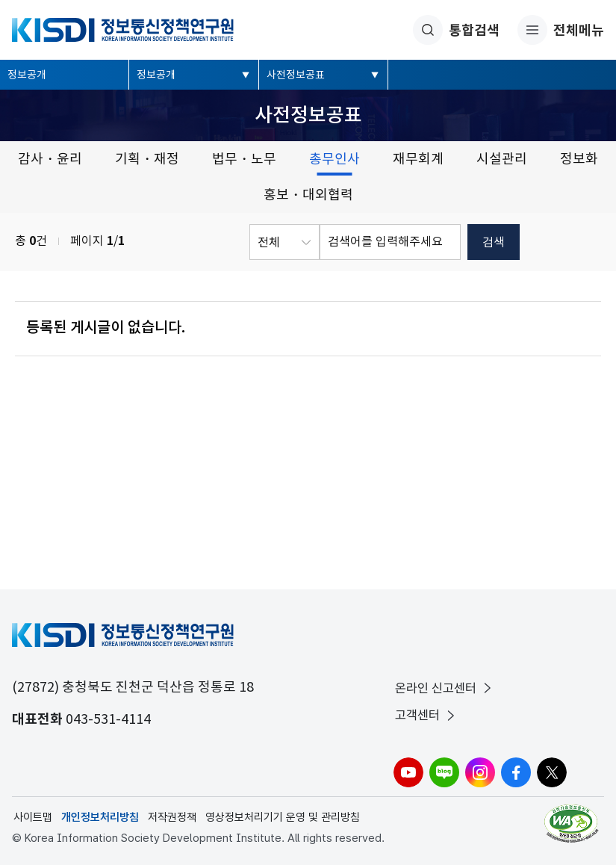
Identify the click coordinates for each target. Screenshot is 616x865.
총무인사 (335, 159)
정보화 (579, 159)
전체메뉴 (561, 30)
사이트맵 (33, 817)
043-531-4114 (108, 719)
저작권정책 (172, 817)
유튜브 (408, 772)
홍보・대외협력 (308, 195)
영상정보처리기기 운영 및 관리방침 (283, 817)
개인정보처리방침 (100, 817)
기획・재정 (147, 159)
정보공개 (27, 75)
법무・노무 (244, 159)
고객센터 (426, 715)
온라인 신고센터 (445, 688)
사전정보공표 (296, 75)
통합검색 (456, 30)
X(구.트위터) (552, 772)
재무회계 (418, 159)
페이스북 (516, 772)
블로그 (444, 772)
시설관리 (502, 159)
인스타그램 (480, 772)
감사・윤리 (50, 159)
